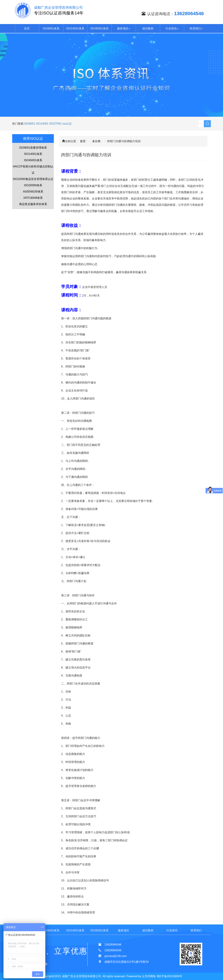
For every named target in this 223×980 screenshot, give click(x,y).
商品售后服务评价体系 (33, 204)
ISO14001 (43, 124)
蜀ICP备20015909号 (169, 976)
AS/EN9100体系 (33, 192)
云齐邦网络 (149, 976)
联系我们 (196, 28)
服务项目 (124, 28)
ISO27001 (56, 124)
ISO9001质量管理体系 (33, 148)
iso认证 (67, 124)
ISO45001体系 (99, 28)
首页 (27, 28)
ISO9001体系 (51, 28)
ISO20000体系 (33, 185)
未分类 (96, 141)
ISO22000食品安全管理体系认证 (33, 179)
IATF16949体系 (33, 198)
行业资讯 (172, 28)
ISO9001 (30, 124)
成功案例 (148, 28)
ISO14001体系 (75, 28)
